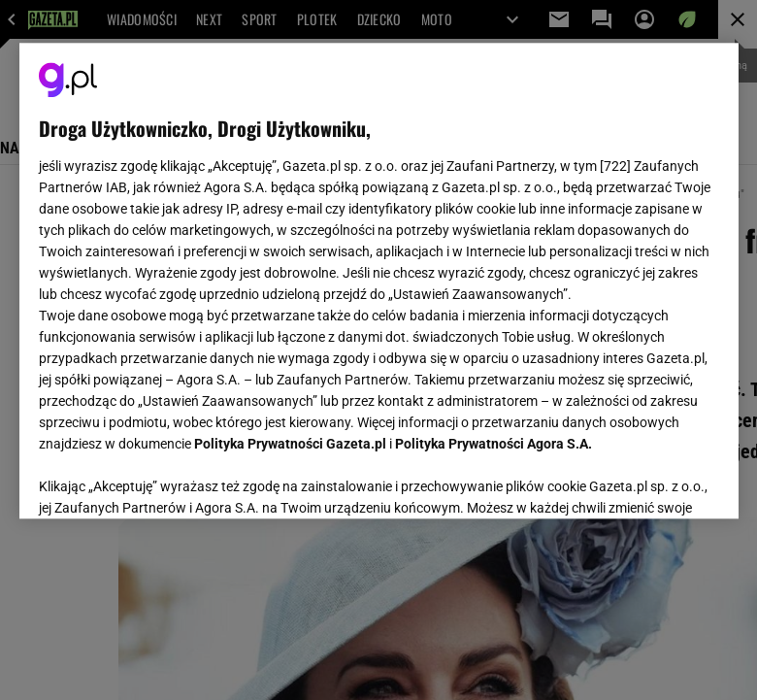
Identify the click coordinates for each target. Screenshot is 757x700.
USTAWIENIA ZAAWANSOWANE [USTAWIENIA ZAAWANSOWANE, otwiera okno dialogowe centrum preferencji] (165, 480)
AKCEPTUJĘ (653, 481)
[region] (379, 281)
